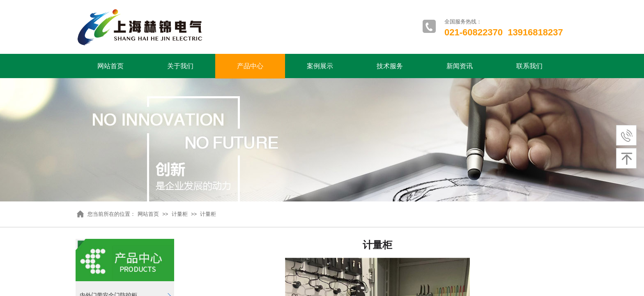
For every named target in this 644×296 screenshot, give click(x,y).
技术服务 (390, 66)
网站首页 (110, 66)
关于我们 (180, 66)
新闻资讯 (460, 66)
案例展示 (320, 66)
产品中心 (250, 66)
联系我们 (529, 66)
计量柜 (180, 214)
